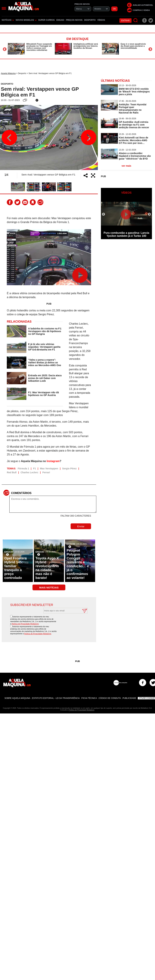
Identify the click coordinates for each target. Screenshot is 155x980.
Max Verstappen (49, 462)
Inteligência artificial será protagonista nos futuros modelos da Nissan (86, 46)
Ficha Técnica (89, 689)
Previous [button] (5, 49)
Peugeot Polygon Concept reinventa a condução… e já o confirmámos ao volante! (78, 557)
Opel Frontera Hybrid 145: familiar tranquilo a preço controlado (16, 561)
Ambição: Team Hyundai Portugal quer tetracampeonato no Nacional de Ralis (133, 109)
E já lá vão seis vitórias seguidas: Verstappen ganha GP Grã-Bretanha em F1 (44, 340)
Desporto (90, 20)
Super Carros (47, 20)
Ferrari (46, 466)
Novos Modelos (26, 20)
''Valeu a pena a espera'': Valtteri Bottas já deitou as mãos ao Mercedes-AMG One (45, 356)
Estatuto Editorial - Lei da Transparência (56, 689)
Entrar (125, 21)
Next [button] (150, 49)
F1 (35, 462)
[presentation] (62, 615)
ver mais (127, 166)
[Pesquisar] (136, 20)
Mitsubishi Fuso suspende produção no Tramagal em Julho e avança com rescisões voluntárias (39, 47)
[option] (30, 49)
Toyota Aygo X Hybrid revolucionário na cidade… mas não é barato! (47, 561)
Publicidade (129, 689)
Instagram (53, 454)
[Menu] (4, 8)
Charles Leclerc (29, 466)
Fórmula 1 (23, 462)
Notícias (8, 20)
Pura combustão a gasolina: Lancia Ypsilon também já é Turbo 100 (127, 234)
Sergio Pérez (70, 462)
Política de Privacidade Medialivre (25, 617)
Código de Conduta (110, 689)
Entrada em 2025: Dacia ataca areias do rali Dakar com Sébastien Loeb (45, 372)
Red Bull (12, 466)
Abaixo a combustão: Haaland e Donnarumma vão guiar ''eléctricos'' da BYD (135, 156)
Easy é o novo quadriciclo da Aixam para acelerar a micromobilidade (133, 46)
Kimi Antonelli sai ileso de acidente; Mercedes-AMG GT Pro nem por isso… (133, 140)
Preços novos (74, 20)
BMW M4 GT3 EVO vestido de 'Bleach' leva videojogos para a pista (134, 92)
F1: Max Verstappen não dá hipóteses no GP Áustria (43, 387)
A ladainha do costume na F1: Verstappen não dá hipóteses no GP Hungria (45, 325)
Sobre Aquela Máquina (17, 689)
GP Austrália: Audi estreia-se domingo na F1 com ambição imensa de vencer (134, 125)
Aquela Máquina (8, 73)
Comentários (21, 486)
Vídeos (101, 20)
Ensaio (60, 20)
